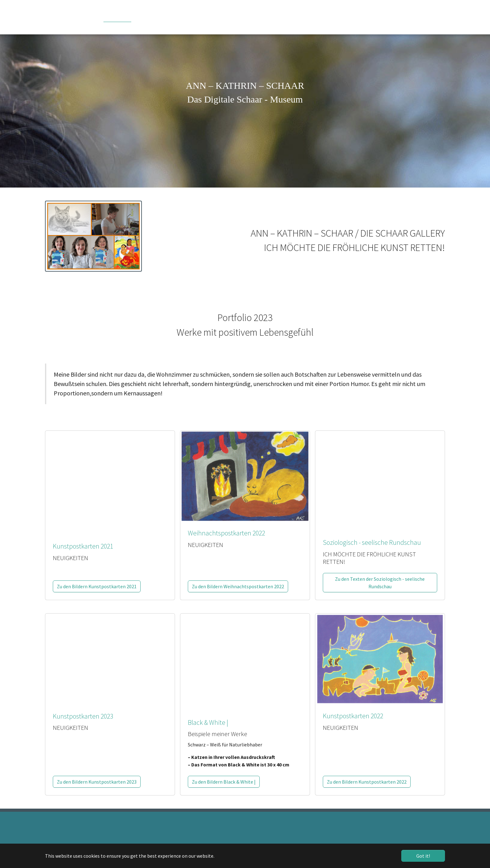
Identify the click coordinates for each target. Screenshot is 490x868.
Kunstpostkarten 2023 (83, 716)
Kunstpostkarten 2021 (83, 546)
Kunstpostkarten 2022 (353, 716)
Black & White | (208, 722)
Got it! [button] (423, 856)
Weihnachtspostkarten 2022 (226, 533)
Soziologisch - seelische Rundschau (372, 542)
